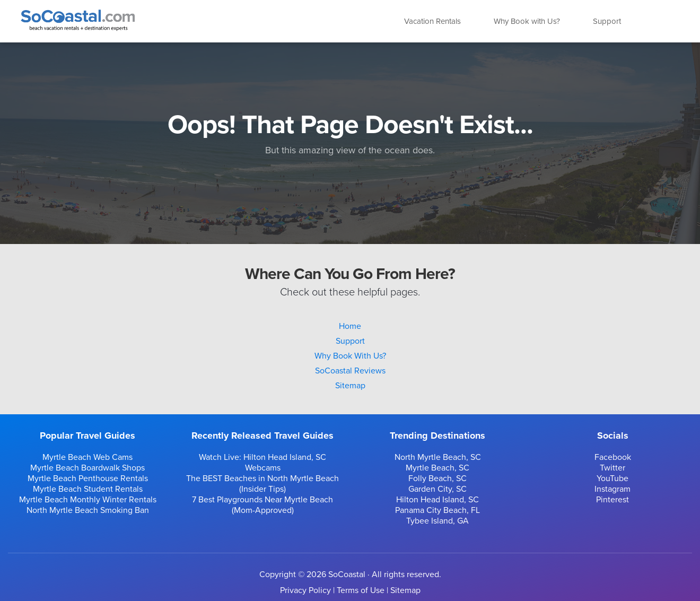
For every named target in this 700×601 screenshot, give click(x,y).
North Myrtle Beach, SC (438, 457)
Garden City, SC (437, 489)
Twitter (612, 468)
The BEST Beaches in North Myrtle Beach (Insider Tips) (262, 484)
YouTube (612, 478)
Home (350, 326)
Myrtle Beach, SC (437, 468)
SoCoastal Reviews (350, 371)
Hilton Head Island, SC (437, 500)
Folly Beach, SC (437, 478)
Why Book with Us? (527, 21)
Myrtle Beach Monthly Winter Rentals (88, 500)
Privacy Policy (305, 590)
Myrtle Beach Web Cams (87, 457)
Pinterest (612, 500)
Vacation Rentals (432, 21)
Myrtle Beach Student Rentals (88, 489)
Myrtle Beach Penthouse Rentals (88, 478)
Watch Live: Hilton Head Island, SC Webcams (262, 463)
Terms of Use (361, 590)
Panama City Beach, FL (437, 510)
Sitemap (350, 386)
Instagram (612, 489)
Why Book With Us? (350, 356)
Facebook (613, 457)
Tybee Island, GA (437, 521)
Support (607, 21)
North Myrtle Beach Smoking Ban (88, 510)
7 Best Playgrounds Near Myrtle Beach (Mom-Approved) (262, 505)
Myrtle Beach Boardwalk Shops (87, 468)
